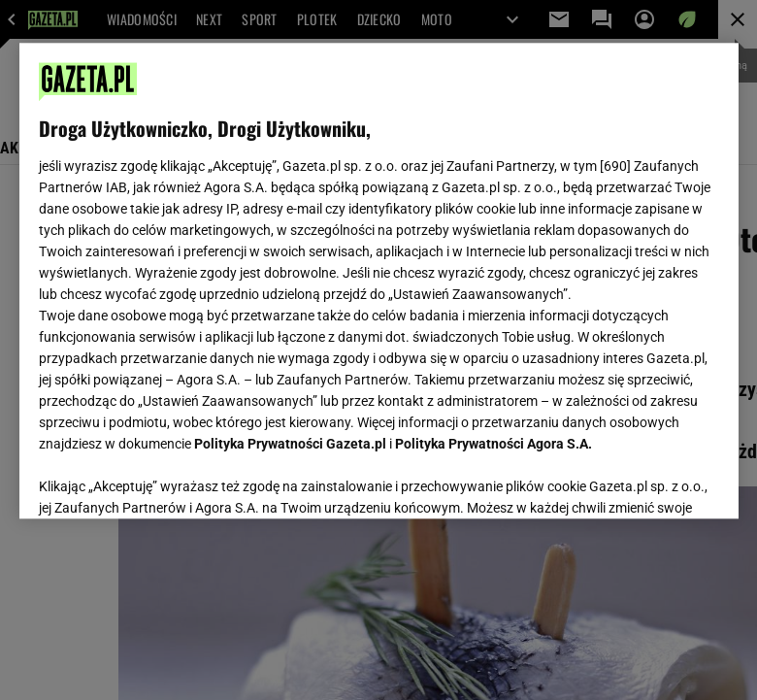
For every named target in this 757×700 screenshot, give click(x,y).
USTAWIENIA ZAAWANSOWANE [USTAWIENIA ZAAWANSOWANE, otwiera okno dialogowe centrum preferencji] (165, 480)
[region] (379, 281)
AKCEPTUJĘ (653, 481)
